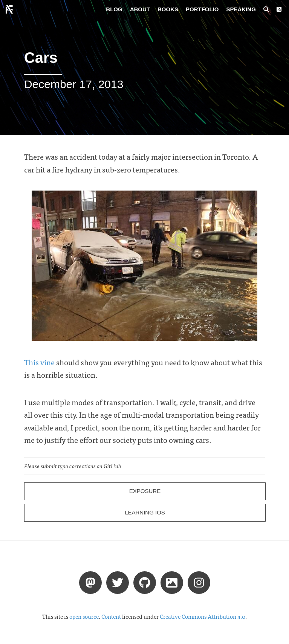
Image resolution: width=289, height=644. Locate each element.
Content (111, 617)
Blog (114, 9)
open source (84, 617)
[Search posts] (266, 9)
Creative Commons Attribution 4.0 (203, 617)
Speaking (241, 9)
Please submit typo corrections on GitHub (73, 466)
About (140, 9)
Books (168, 9)
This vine (39, 362)
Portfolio (202, 9)
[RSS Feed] (279, 9)
